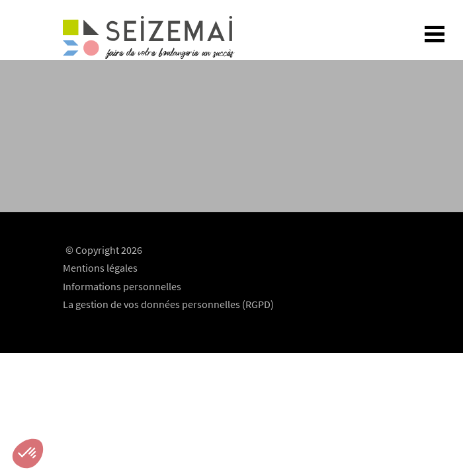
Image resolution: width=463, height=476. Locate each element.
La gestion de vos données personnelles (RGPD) (168, 304)
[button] (28, 454)
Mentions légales (100, 268)
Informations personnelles (122, 286)
